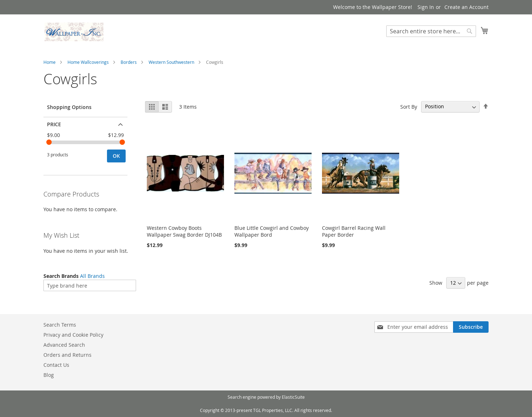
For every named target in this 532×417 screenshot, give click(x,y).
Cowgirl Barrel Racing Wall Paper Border (354, 231)
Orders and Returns (67, 355)
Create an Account (466, 7)
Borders (129, 62)
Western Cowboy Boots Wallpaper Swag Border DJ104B (184, 231)
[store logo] (74, 32)
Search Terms (60, 325)
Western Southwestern (171, 62)
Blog (49, 375)
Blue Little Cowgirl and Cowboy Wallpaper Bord (272, 231)
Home (50, 62)
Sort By (409, 106)
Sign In (426, 7)
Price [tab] (54, 124)
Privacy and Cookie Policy (73, 335)
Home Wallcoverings (88, 62)
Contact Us (56, 365)
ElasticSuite (293, 397)
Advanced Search (64, 345)
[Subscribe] (471, 327)
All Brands (92, 276)
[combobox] (431, 31)
